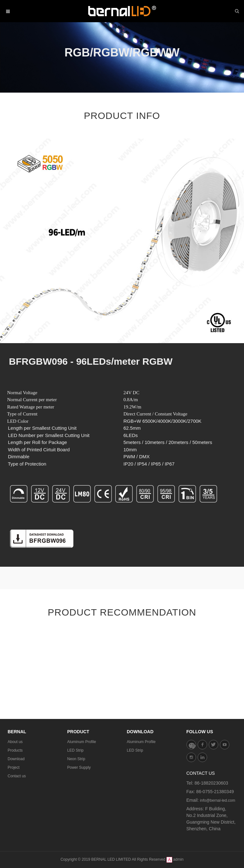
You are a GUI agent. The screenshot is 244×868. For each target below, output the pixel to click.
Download (16, 759)
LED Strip (75, 750)
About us (15, 742)
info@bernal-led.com (217, 800)
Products (15, 750)
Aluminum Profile (82, 742)
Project (14, 767)
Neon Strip (76, 759)
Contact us (17, 776)
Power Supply (79, 767)
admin (178, 859)
